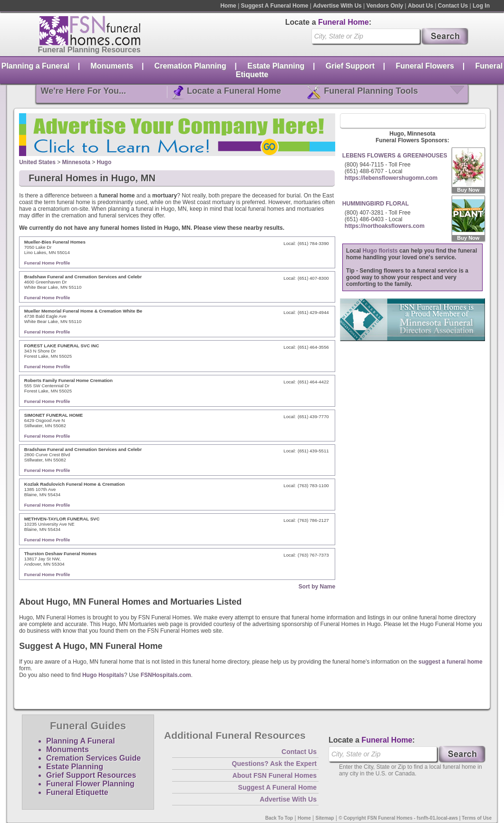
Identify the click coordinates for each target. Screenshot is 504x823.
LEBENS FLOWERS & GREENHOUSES (395, 156)
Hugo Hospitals (103, 675)
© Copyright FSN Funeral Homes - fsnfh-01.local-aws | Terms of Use (415, 818)
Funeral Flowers (425, 66)
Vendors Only (385, 6)
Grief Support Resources (91, 775)
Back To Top (279, 818)
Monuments (112, 66)
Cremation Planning (190, 66)
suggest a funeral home (451, 662)
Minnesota (76, 162)
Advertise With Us (337, 6)
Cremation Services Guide (93, 758)
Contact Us (453, 6)
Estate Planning (276, 66)
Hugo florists (380, 251)
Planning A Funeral (81, 741)
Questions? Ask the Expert (274, 764)
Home (228, 6)
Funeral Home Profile (47, 263)
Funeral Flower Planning (90, 784)
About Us (421, 6)
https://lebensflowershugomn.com (391, 178)
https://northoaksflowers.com (385, 226)
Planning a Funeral (35, 66)
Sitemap (325, 818)
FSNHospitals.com (166, 675)
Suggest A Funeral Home (275, 6)
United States (37, 162)
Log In (481, 6)
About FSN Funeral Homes (275, 775)
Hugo (104, 162)
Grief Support (350, 66)
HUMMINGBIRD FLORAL (376, 204)
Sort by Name (317, 587)
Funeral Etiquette (77, 792)
